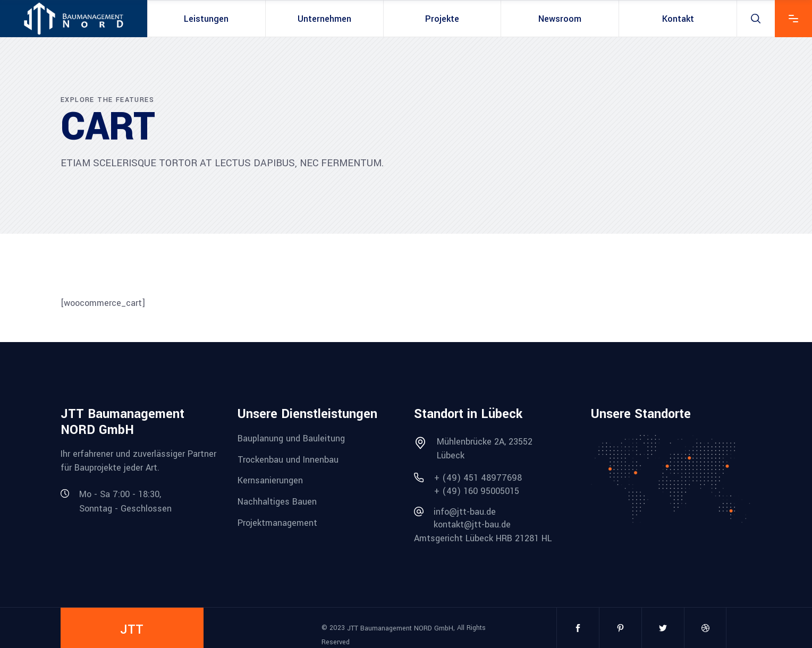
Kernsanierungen (270, 480)
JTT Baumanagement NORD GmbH (400, 628)
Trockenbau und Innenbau (288, 459)
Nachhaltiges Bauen (277, 502)
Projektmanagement (277, 522)
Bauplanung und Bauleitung (291, 438)
